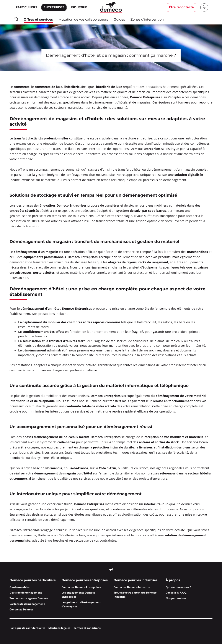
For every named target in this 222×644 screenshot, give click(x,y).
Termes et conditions (87, 628)
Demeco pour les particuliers (33, 580)
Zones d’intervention (147, 20)
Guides (119, 20)
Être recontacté (181, 7)
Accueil (16, 19)
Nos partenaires (176, 598)
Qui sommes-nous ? (178, 587)
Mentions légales (59, 628)
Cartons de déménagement (27, 604)
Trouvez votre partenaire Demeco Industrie (135, 595)
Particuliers (26, 7)
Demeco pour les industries (135, 580)
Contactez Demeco (21, 609)
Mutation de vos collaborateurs (83, 20)
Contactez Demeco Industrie (132, 587)
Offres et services (38, 20)
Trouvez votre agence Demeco (29, 598)
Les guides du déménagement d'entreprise (81, 604)
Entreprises (54, 7)
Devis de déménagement (26, 593)
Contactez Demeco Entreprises (81, 587)
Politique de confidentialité (27, 628)
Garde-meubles (20, 587)
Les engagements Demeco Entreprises (78, 595)
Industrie (79, 7)
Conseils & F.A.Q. (176, 593)
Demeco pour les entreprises (85, 580)
